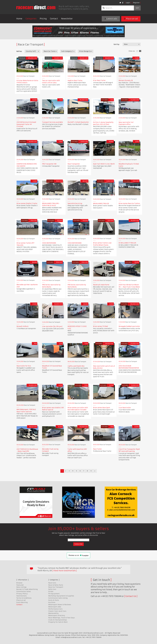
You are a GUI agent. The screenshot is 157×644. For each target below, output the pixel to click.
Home (19, 19)
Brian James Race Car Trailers (129, 203)
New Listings (21, 587)
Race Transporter (74, 164)
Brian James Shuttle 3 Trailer (27, 203)
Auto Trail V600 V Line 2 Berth (104, 164)
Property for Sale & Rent (58, 622)
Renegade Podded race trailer (129, 326)
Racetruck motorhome (101, 285)
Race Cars (52, 583)
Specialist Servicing (75, 203)
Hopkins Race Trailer (75, 81)
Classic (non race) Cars (57, 611)
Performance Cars (55, 609)
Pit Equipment (54, 594)
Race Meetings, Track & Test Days (61, 618)
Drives (51, 591)
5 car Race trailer (125, 408)
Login (128, 3)
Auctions (52, 602)
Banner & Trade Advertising (27, 589)
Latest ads (111, 19)
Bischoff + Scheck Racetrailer (78, 122)
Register (136, 3)
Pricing (43, 19)
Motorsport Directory (57, 615)
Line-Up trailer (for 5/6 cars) (52, 326)
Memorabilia (53, 613)
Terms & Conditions (24, 598)
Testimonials (21, 596)
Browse (19, 583)
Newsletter (67, 19)
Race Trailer (97, 449)
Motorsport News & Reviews (60, 605)
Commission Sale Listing (58, 598)
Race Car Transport (56, 587)
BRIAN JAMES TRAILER (101, 204)
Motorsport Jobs (55, 607)
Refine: (19, 51)
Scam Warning (22, 602)
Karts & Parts (54, 600)
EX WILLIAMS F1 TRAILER (127, 243)
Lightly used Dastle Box (76, 366)
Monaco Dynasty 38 (126, 80)
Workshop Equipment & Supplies (61, 596)
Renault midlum (23, 326)
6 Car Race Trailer (99, 80)
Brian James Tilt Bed (100, 326)
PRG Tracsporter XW (49, 164)
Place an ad (131, 19)
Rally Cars (52, 589)
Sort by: (116, 44)
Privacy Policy (22, 594)
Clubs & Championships (58, 620)
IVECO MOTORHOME (49, 243)
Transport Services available (52, 122)
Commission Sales (24, 591)
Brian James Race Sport (102, 408)
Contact (54, 19)
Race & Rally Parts (56, 585)
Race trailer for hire (24, 366)
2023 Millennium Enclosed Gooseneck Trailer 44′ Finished (26, 124)
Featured (20, 585)
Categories (31, 19)
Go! (137, 8)
